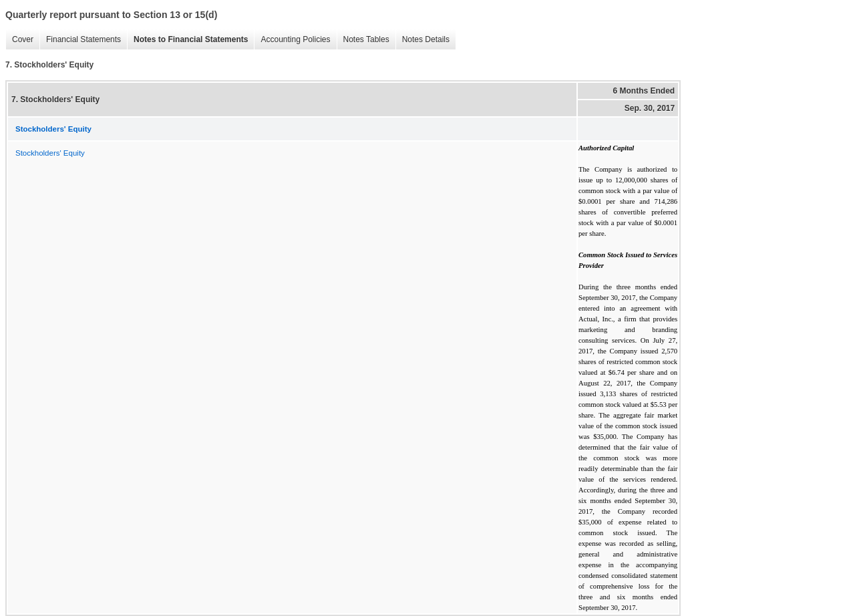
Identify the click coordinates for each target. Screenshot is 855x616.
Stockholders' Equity (50, 153)
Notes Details (422, 40)
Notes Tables (363, 40)
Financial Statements (80, 40)
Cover (19, 40)
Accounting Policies (292, 40)
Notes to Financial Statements (187, 40)
